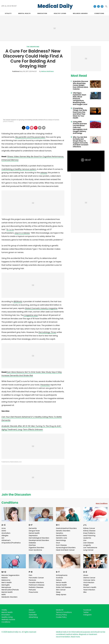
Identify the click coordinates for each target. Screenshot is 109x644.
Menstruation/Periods (10, 590)
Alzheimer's (6, 540)
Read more (75, 637)
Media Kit (60, 610)
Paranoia (32, 580)
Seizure (59, 580)
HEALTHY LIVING (60, 13)
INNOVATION (42, 13)
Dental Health (34, 533)
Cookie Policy (61, 617)
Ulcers (86, 575)
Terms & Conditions (64, 612)
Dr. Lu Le (10, 229)
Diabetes (32, 543)
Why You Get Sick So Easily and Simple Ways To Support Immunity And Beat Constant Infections (81, 142)
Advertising (33, 617)
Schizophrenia (62, 575)
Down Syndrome (35, 550)
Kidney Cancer (89, 528)
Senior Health (61, 583)
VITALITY (8, 13)
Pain (31, 575)
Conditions (10, 503)
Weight (86, 585)
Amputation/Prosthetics (11, 543)
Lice (85, 540)
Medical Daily (55, 6)
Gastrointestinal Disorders (66, 528)
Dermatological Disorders (39, 538)
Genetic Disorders (63, 531)
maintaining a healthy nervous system (19, 169)
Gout (58, 543)
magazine (41, 308)
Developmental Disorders (39, 540)
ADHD (4, 531)
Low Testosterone (90, 548)
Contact (32, 612)
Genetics (60, 533)
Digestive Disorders (36, 548)
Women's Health (90, 587)
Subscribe (33, 615)
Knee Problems (89, 533)
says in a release (22, 233)
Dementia (33, 528)
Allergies (5, 536)
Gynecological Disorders (66, 548)
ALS (3, 538)
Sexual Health (61, 585)
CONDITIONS (99, 13)
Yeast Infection (89, 590)
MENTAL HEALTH (24, 13)
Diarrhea (32, 545)
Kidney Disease (89, 531)
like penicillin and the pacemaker (30, 137)
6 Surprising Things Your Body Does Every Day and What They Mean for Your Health (80, 113)
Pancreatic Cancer (36, 578)
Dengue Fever (34, 531)
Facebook (87, 610)
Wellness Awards (80, 13)
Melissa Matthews (47, 71)
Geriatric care (61, 538)
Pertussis (32, 590)
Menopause (6, 587)
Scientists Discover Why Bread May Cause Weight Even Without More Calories (81, 85)
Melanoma (6, 580)
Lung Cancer (88, 550)
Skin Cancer (61, 590)
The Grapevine (33, 47)
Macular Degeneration (10, 575)
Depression (33, 536)
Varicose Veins (89, 580)
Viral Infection (89, 583)
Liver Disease (88, 543)
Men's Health (7, 583)
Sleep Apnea (61, 595)
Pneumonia (33, 592)
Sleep (58, 592)
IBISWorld (18, 301)
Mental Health (7, 592)
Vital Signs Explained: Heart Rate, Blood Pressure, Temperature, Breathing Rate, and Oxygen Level (80, 99)
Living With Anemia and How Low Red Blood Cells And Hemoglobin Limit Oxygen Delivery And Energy (80, 127)
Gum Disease (61, 545)
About (31, 610)
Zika (85, 592)
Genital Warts (61, 536)
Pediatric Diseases (36, 587)
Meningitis (6, 585)
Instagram (87, 615)
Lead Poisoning (89, 536)
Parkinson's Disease (37, 585)
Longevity (87, 545)
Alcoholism (6, 533)
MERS (4, 595)
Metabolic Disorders (9, 597)
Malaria (5, 578)
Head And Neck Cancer (65, 550)
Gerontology (61, 540)
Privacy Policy (61, 615)
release (44, 173)
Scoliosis (59, 578)
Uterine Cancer (89, 578)
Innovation (6, 615)
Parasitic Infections (36, 583)
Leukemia (87, 538)
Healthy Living (7, 617)
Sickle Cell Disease (63, 587)
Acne (4, 528)
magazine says (31, 315)
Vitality (4, 610)
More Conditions (102, 503)
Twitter (86, 612)
